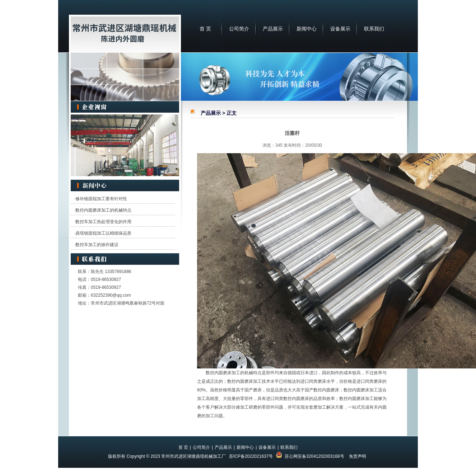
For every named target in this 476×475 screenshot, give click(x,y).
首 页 (205, 29)
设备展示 (340, 29)
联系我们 (374, 29)
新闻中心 (307, 29)
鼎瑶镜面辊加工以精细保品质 (103, 233)
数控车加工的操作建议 (97, 245)
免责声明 (358, 456)
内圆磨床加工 (227, 373)
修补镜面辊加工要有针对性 (101, 199)
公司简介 (239, 29)
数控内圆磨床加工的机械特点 (103, 210)
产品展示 (273, 29)
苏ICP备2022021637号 (251, 456)
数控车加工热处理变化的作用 (103, 222)
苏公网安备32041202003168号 (314, 456)
